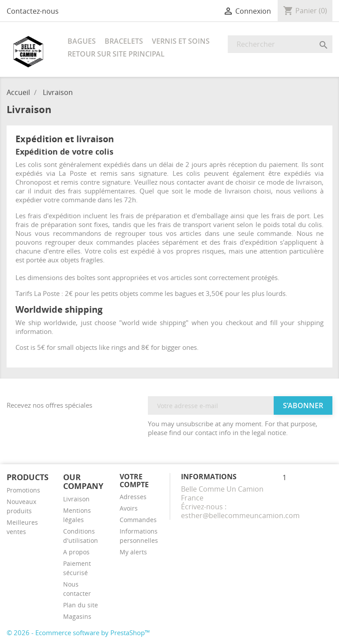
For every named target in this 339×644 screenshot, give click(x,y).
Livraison (76, 499)
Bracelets (124, 41)
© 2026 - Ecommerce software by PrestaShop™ (78, 633)
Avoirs (129, 508)
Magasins (77, 616)
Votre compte (134, 481)
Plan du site (81, 605)
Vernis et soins (181, 41)
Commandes (138, 520)
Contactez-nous (33, 11)
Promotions (23, 490)
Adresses (133, 497)
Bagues (82, 41)
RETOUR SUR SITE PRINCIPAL (116, 54)
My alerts (133, 552)
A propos (76, 552)
